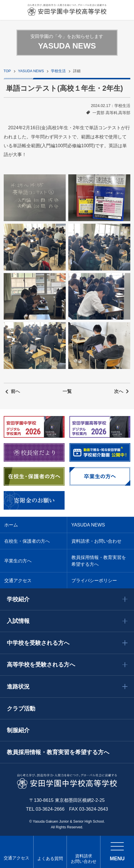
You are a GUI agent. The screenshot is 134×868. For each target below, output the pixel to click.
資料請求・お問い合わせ (96, 541)
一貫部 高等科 (105, 113)
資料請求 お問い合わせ (84, 859)
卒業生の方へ (18, 561)
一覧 (67, 391)
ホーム (11, 525)
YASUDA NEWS (31, 71)
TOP (7, 71)
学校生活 (58, 71)
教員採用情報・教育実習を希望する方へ (99, 561)
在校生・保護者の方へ (27, 541)
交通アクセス (17, 858)
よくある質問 (50, 858)
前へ (15, 391)
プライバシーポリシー (94, 580)
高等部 (124, 113)
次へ (119, 391)
